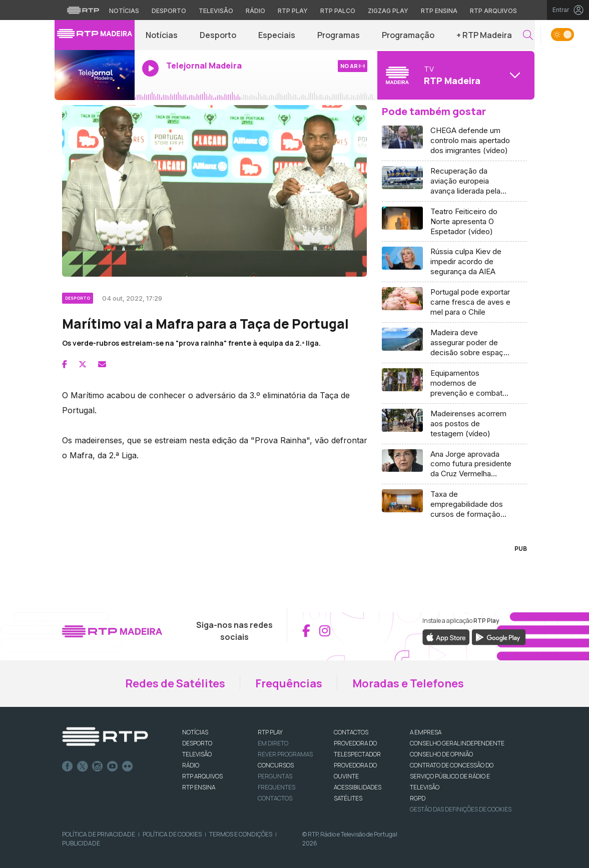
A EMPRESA (426, 732)
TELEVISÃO (197, 754)
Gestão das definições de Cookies (461, 809)
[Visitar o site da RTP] (83, 10)
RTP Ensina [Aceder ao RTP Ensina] (439, 11)
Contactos (275, 798)
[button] (528, 35)
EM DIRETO (273, 743)
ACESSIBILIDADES (358, 787)
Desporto (218, 35)
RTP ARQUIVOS (202, 776)
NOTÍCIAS (195, 732)
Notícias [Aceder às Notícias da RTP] (124, 11)
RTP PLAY (270, 732)
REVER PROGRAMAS (285, 754)
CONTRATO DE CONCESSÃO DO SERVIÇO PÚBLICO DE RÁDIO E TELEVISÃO (452, 776)
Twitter (83, 766)
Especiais (277, 35)
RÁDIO (191, 765)
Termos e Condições (241, 834)
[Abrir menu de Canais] (455, 75)
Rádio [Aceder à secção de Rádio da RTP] (255, 11)
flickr (128, 766)
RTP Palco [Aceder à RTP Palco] (338, 11)
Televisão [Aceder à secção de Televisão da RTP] (216, 11)
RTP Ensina (199, 787)
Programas (339, 35)
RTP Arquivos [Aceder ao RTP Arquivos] (493, 11)
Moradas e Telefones (408, 683)
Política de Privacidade (99, 834)
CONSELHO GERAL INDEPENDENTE (457, 743)
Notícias (162, 35)
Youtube (113, 766)
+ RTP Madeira (484, 35)
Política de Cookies (172, 834)
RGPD (418, 798)
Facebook (68, 766)
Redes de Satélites (175, 683)
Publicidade (81, 843)
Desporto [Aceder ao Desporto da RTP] (169, 11)
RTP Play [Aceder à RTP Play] (293, 11)
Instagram (98, 766)
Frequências (289, 683)
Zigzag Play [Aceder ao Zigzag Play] (388, 11)
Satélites (348, 798)
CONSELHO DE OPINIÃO (441, 754)
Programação (408, 35)
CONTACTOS (351, 732)
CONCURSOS (276, 765)
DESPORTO (197, 743)
